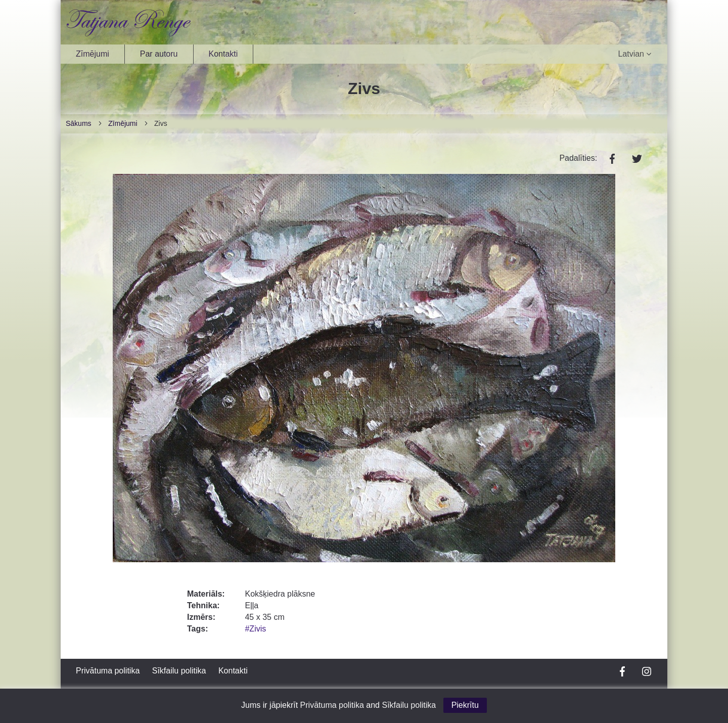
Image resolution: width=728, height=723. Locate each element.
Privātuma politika (108, 671)
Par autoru (159, 54)
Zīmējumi (93, 54)
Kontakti (223, 54)
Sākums (79, 123)
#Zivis (255, 629)
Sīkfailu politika (179, 671)
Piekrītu (465, 705)
